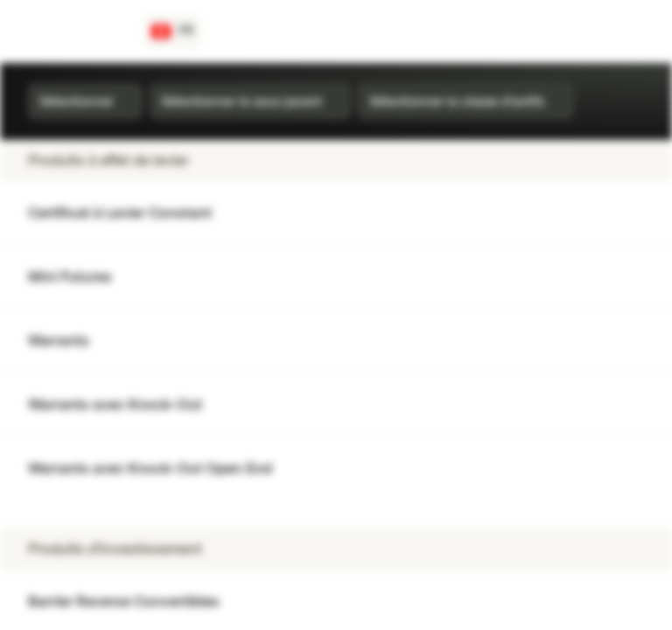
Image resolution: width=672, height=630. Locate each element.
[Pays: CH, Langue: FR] (173, 31)
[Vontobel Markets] (76, 31)
